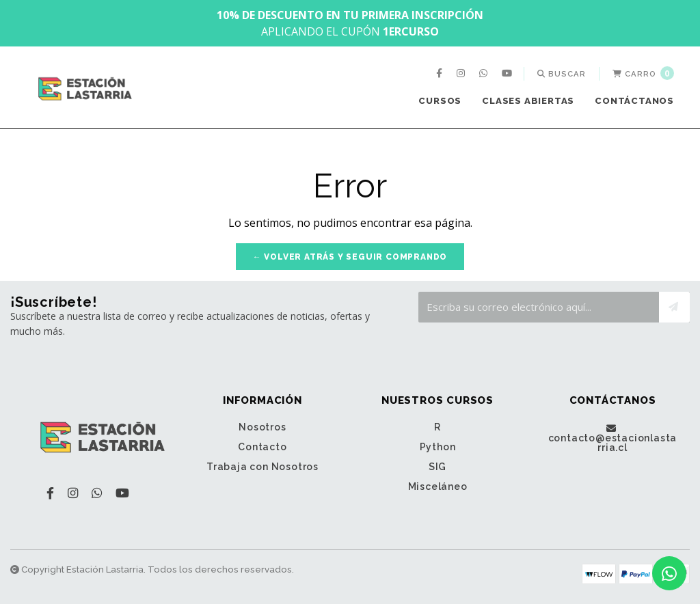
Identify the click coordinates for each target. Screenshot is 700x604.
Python (438, 447)
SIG (437, 467)
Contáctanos (634, 101)
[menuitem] (441, 74)
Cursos (440, 101)
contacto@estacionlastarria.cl (613, 438)
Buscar (562, 74)
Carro (643, 73)
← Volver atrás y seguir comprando (350, 257)
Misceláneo (438, 486)
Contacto (262, 447)
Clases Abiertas (528, 101)
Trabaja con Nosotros (262, 467)
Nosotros (262, 427)
